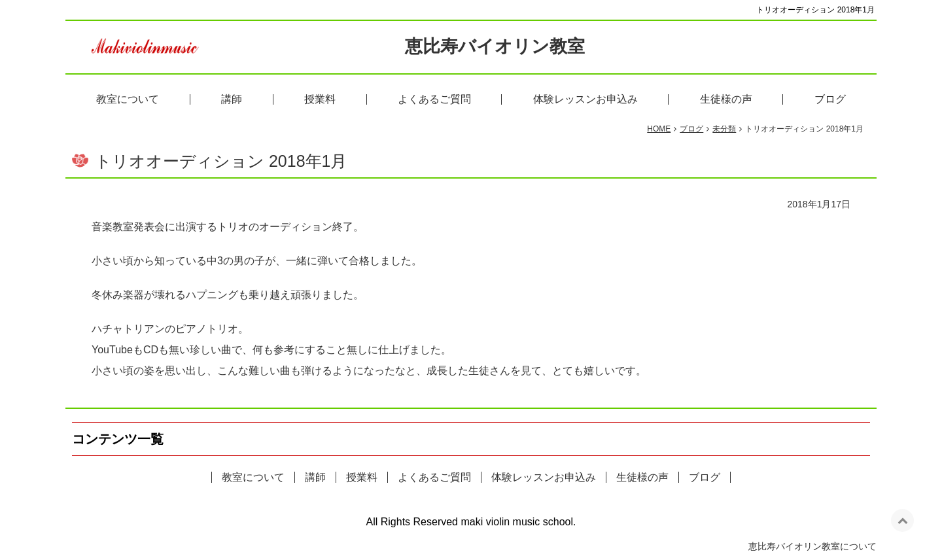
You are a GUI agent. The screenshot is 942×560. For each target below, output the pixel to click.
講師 (232, 102)
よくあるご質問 (434, 102)
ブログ (830, 102)
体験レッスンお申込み (585, 102)
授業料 (320, 102)
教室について (128, 102)
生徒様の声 (726, 102)
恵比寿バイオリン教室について (812, 550)
